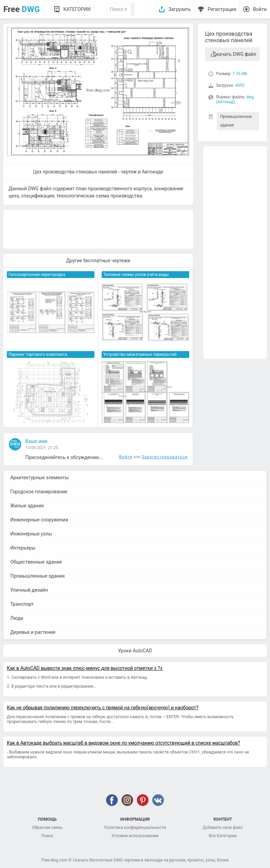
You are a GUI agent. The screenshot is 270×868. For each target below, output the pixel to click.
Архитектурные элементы (40, 478)
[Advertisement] (235, 253)
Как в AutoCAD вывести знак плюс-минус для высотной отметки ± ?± (85, 668)
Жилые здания (27, 506)
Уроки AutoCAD (135, 651)
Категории (77, 9)
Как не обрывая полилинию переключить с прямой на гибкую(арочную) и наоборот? (103, 708)
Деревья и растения (33, 632)
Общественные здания (36, 562)
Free (22, 9)
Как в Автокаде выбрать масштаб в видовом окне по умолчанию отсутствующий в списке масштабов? (123, 743)
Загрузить (180, 9)
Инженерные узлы (31, 534)
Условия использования (135, 836)
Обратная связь (47, 828)
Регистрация (222, 9)
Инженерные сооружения (39, 520)
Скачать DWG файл (235, 54)
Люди (17, 618)
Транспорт (22, 604)
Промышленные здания (236, 121)
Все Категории (223, 836)
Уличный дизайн (29, 590)
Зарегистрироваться (165, 457)
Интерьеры (23, 548)
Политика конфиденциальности (135, 828)
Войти (260, 9)
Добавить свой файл (223, 828)
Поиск (47, 836)
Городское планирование (39, 492)
